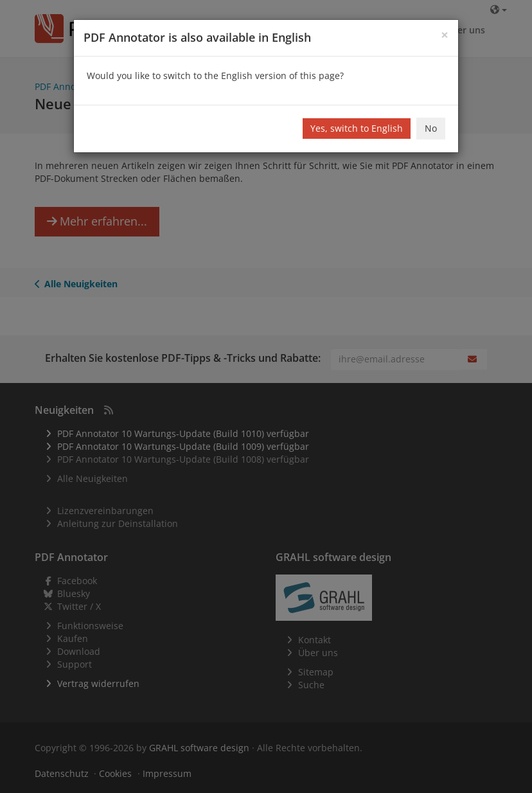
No (431, 128)
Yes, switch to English (357, 128)
